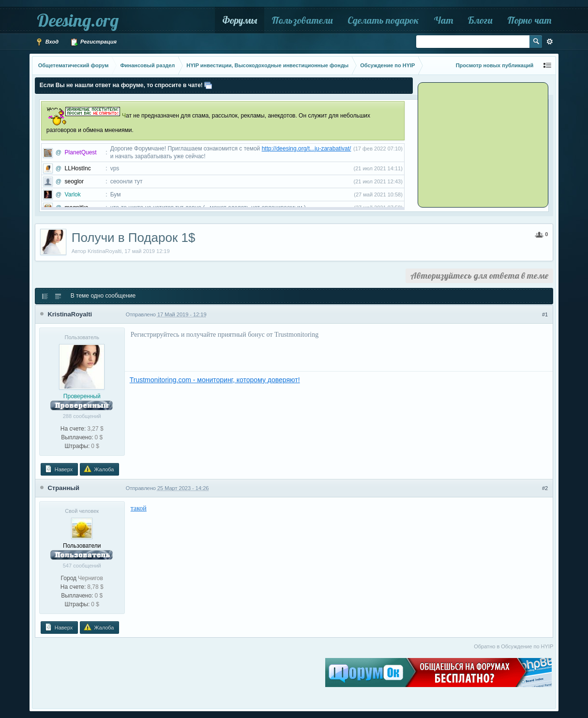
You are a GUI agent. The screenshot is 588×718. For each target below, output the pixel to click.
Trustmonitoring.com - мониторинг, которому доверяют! (215, 380)
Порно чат (529, 20)
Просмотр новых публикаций (495, 65)
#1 (545, 314)
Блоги (480, 20)
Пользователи (302, 20)
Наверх (59, 469)
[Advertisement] (480, 144)
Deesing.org (78, 20)
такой (139, 508)
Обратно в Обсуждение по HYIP (513, 646)
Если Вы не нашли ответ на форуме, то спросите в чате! (121, 85)
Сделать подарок (383, 20)
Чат (443, 20)
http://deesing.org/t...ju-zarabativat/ (307, 149)
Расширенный (550, 42)
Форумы (240, 20)
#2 (545, 488)
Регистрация (93, 42)
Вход (47, 42)
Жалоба (99, 469)
